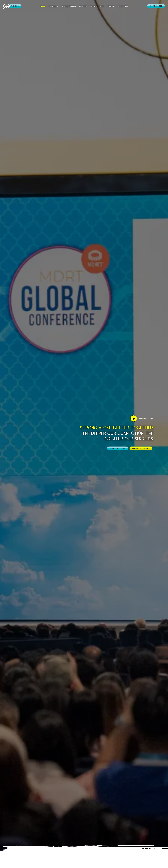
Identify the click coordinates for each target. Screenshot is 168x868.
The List (111, 6)
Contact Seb (123, 6)
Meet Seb (83, 6)
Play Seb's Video (142, 419)
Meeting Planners (69, 6)
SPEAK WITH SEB (118, 448)
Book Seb (156, 6)
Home (43, 6)
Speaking (52, 6)
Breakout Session (97, 6)
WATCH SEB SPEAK (141, 448)
